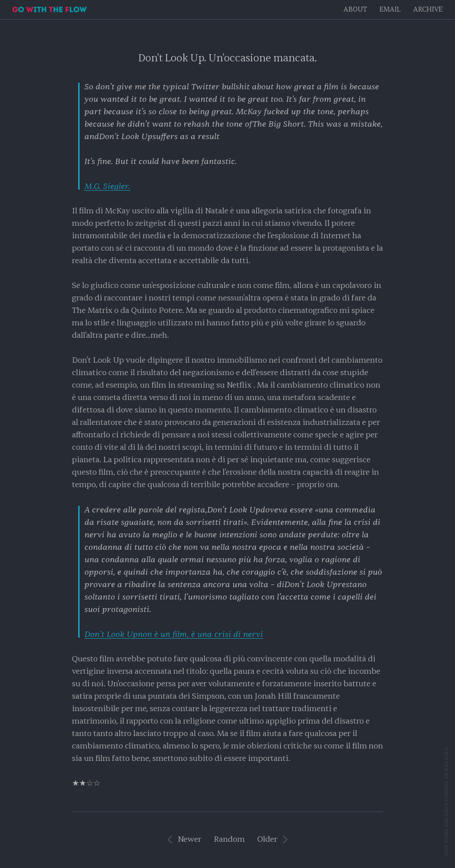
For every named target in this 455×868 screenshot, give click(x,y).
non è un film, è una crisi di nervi (174, 634)
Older (267, 839)
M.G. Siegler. (107, 186)
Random (229, 839)
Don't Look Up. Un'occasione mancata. (227, 58)
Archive (428, 10)
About (355, 10)
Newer (190, 839)
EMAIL (390, 10)
